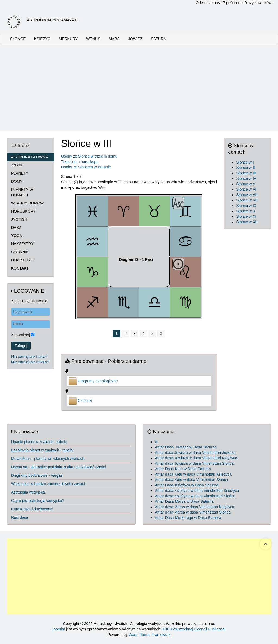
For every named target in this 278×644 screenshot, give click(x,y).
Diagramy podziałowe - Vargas (37, 475)
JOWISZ (135, 39)
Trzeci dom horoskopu (80, 162)
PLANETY (20, 173)
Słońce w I (245, 162)
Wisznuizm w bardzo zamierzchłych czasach (49, 484)
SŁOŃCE (18, 39)
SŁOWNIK (20, 252)
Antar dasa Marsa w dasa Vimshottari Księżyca (195, 507)
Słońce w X (246, 211)
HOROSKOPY (23, 211)
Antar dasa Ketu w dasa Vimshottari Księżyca (193, 474)
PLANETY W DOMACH (22, 192)
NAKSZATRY (22, 244)
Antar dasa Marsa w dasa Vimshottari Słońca (193, 512)
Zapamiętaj (20, 335)
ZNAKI (17, 165)
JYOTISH (19, 219)
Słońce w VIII (247, 200)
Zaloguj (21, 346)
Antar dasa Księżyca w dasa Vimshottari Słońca (195, 496)
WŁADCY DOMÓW (27, 203)
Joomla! (58, 629)
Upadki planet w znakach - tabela (39, 442)
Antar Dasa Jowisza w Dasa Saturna (186, 447)
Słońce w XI (246, 216)
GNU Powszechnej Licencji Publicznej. (194, 629)
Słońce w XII (247, 222)
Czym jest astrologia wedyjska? (38, 501)
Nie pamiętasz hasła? (29, 357)
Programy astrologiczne (98, 381)
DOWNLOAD (22, 260)
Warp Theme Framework (150, 635)
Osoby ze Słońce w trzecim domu (89, 156)
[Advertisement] (139, 88)
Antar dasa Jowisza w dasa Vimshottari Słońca (194, 463)
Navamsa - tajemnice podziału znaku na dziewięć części (59, 467)
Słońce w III (246, 173)
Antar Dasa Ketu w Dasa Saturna (183, 469)
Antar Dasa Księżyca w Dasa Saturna (187, 485)
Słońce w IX (246, 206)
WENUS (93, 39)
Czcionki (85, 401)
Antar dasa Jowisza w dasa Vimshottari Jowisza (195, 453)
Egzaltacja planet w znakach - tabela (42, 450)
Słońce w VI (246, 189)
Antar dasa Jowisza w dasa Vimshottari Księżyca (196, 458)
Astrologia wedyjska (28, 492)
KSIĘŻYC (42, 39)
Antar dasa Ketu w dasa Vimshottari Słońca (192, 480)
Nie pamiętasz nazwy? (30, 362)
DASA (16, 228)
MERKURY (68, 39)
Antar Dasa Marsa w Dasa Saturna (184, 501)
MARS (114, 39)
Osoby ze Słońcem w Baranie (86, 167)
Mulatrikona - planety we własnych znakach (48, 459)
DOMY (17, 181)
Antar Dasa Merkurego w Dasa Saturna (188, 518)
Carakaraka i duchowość (32, 509)
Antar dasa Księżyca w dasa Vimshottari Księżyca (197, 491)
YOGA (17, 236)
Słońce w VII (247, 195)
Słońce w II (245, 168)
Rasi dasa (20, 517)
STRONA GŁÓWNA (30, 157)
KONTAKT (20, 268)
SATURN (159, 39)
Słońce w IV (246, 178)
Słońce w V (246, 184)
